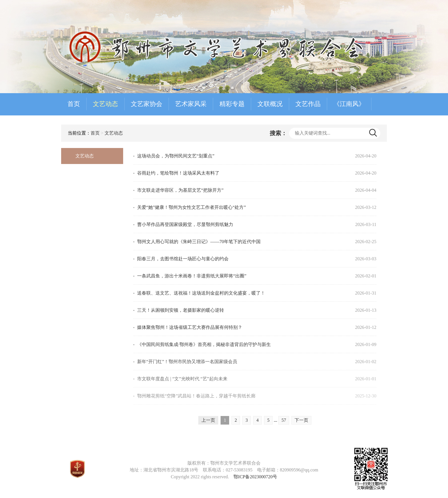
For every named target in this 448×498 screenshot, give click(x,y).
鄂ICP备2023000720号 (255, 477)
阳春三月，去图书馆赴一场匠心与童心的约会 (183, 259)
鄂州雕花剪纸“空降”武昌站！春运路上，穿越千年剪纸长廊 (196, 396)
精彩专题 (232, 104)
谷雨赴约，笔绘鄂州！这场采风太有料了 (178, 173)
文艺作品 (308, 104)
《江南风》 (349, 104)
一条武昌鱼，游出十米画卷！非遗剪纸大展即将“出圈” (192, 276)
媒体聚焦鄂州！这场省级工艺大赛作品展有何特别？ (190, 327)
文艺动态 (105, 104)
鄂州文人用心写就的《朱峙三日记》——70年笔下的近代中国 (199, 242)
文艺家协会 (147, 104)
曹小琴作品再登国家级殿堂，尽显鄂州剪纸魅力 (185, 224)
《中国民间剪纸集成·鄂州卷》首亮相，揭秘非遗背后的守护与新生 (204, 344)
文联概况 (270, 104)
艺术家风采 (191, 104)
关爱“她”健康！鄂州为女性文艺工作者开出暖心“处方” (191, 207)
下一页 (301, 420)
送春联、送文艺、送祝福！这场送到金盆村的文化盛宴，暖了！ (201, 293)
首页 (74, 104)
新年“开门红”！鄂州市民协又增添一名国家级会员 (187, 362)
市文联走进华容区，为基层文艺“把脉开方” (180, 190)
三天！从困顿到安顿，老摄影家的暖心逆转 (181, 310)
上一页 (208, 420)
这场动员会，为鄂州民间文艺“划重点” (176, 156)
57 (284, 420)
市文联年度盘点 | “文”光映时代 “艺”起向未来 (182, 379)
